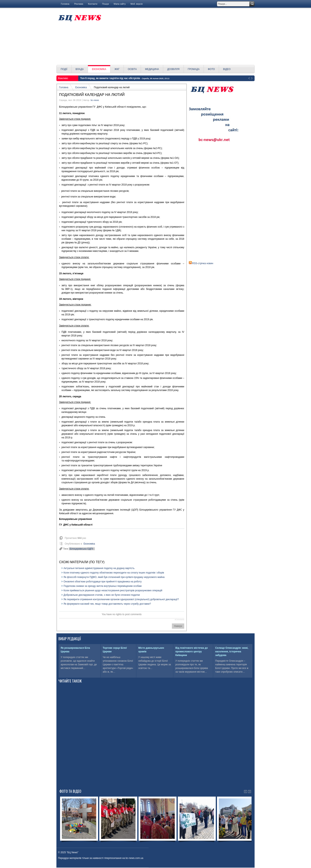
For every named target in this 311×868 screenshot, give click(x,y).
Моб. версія (136, 4)
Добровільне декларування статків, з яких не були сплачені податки (102, 595)
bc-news (95, 100)
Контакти (93, 4)
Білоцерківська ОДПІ (81, 549)
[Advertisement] (179, 37)
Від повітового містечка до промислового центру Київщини (191, 652)
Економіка (81, 87)
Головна (65, 4)
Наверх (178, 626)
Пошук (105, 4)
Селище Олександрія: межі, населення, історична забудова (232, 652)
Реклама (79, 4)
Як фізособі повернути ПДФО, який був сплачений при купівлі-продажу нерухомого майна (114, 577)
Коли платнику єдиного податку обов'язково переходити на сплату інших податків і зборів (114, 573)
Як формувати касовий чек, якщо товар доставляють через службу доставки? (107, 604)
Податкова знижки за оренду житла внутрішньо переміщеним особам (103, 586)
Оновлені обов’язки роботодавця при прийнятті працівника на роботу (103, 582)
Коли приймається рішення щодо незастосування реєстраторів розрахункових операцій (113, 590)
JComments (179, 620)
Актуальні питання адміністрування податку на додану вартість (99, 568)
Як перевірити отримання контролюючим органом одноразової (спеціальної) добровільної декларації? (121, 599)
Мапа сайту (120, 4)
